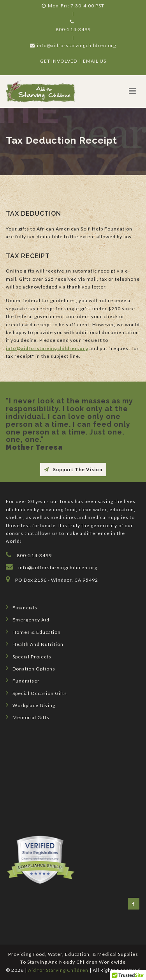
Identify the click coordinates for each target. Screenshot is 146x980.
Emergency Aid (28, 619)
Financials (22, 607)
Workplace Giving (31, 705)
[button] (132, 91)
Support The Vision (73, 469)
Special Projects (29, 656)
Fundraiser (23, 680)
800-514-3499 (73, 29)
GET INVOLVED (59, 61)
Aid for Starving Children (58, 970)
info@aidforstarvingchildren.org (73, 45)
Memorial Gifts (28, 717)
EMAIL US (95, 61)
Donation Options (31, 668)
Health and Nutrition (35, 644)
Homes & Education (33, 632)
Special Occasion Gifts (36, 693)
